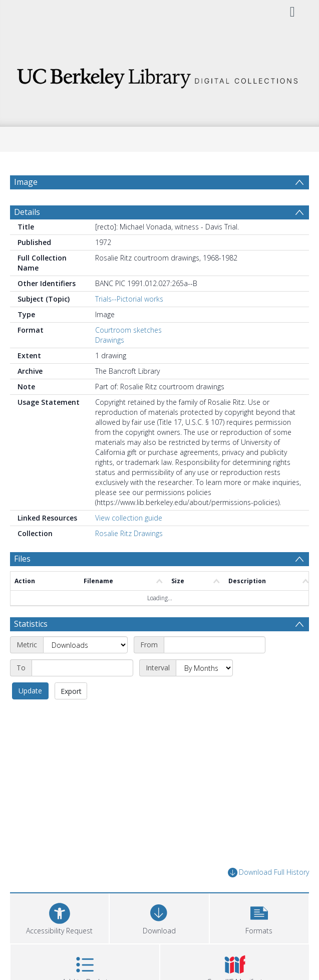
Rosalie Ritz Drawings (129, 533)
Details (27, 212)
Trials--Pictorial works (129, 299)
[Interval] (204, 668)
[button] (259, 917)
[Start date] (215, 645)
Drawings (110, 340)
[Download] (159, 917)
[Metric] (85, 645)
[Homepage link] (159, 75)
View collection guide (129, 518)
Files (22, 559)
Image (26, 182)
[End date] (82, 668)
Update (30, 691)
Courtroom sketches (128, 330)
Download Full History (268, 873)
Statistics (31, 624)
